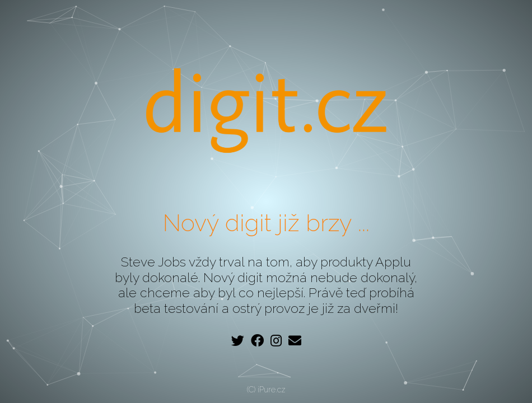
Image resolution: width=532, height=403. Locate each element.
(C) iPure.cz (266, 390)
